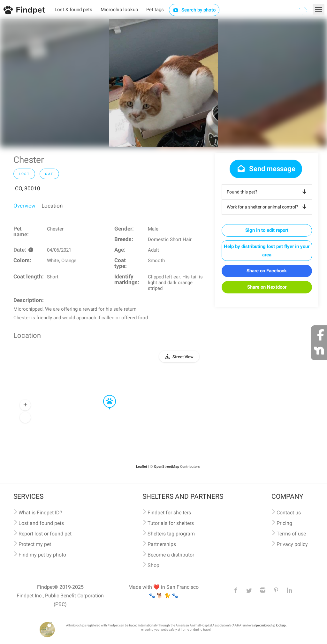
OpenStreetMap (167, 467)
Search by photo (194, 10)
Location (52, 206)
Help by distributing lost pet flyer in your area (267, 251)
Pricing (284, 523)
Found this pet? (268, 192)
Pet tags (155, 10)
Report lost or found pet (45, 534)
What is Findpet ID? (40, 513)
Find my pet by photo (42, 555)
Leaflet (142, 467)
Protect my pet (35, 544)
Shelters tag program (171, 534)
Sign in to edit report (267, 230)
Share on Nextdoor (267, 287)
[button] (105, 395)
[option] (163, 83)
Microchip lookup (119, 10)
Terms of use (291, 534)
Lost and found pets (41, 523)
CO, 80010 (28, 188)
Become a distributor (171, 555)
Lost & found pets (73, 10)
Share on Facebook (267, 271)
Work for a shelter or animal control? (268, 207)
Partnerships (162, 544)
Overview (24, 206)
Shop (153, 565)
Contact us (289, 513)
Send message (266, 169)
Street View (183, 357)
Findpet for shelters (169, 513)
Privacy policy (292, 544)
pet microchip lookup (271, 625)
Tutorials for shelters (171, 523)
